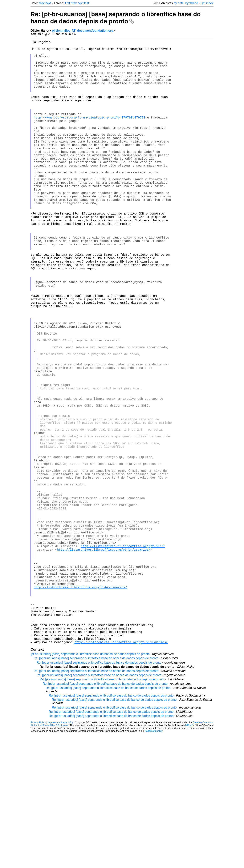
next (48, 3)
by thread (192, 3)
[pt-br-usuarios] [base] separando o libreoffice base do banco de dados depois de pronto (90, 788)
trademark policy (154, 865)
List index (207, 3)
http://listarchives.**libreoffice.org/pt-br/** (123, 659)
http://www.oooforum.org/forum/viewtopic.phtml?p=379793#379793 (90, 135)
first (67, 3)
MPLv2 (189, 859)
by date (179, 3)
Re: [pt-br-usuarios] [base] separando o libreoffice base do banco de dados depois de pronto (116, 18)
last (87, 3)
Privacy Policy (38, 856)
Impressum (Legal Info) (60, 856)
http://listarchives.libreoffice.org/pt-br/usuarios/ (104, 663)
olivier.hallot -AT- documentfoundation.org (82, 31)
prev (42, 3)
